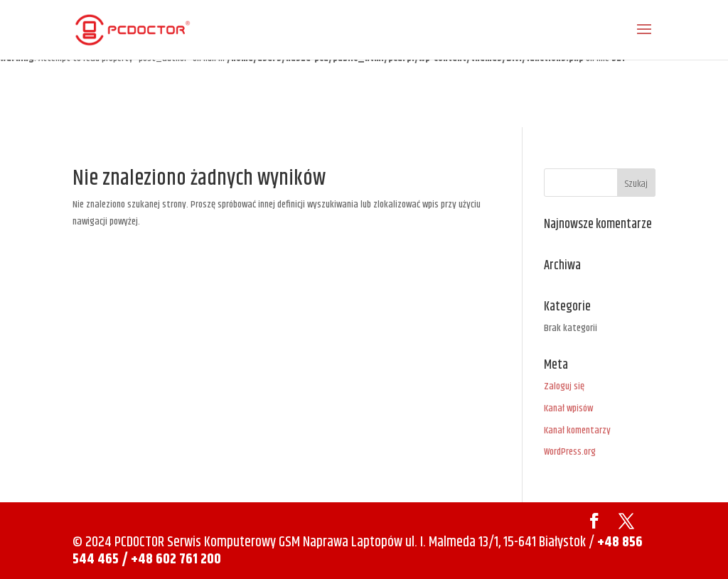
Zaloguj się (564, 386)
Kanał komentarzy (577, 431)
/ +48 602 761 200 (171, 559)
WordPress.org (570, 452)
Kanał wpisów (568, 408)
